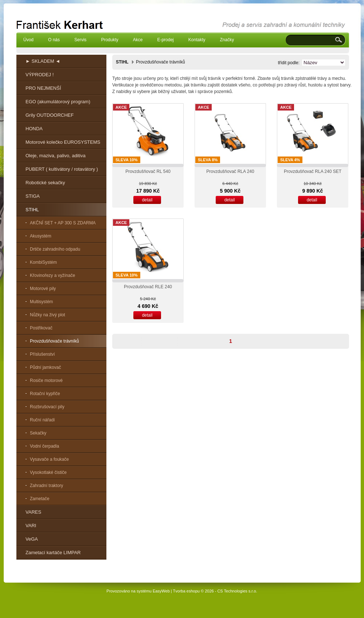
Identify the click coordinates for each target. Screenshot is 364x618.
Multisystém (41, 302)
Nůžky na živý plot (48, 315)
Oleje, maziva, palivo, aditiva (56, 156)
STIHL (32, 210)
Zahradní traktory (46, 486)
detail (147, 200)
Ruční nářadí (42, 420)
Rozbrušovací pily (47, 407)
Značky (227, 40)
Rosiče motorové (46, 381)
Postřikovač (41, 328)
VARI (31, 526)
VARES (33, 512)
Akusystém (41, 236)
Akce (138, 40)
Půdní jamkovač (45, 367)
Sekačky (38, 433)
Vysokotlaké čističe (48, 472)
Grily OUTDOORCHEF (50, 115)
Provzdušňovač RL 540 (148, 171)
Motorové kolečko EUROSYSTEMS (63, 142)
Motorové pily (43, 289)
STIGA (33, 196)
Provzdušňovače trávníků (54, 341)
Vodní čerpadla (44, 446)
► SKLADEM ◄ (43, 61)
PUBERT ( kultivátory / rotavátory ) (62, 169)
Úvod (28, 40)
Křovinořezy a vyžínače (52, 275)
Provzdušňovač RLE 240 (148, 287)
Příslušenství (42, 354)
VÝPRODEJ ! (40, 75)
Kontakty (197, 40)
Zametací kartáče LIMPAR (53, 553)
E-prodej (165, 40)
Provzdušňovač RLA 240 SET (313, 171)
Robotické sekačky (45, 183)
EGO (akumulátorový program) (58, 102)
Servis (80, 40)
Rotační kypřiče (45, 394)
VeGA (32, 539)
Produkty (109, 40)
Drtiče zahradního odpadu (55, 249)
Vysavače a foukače (49, 459)
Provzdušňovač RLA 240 (230, 171)
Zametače (40, 499)
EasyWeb (161, 591)
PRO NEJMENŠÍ (43, 88)
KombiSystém (43, 262)
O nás (54, 40)
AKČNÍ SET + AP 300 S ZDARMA (63, 223)
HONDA (34, 129)
